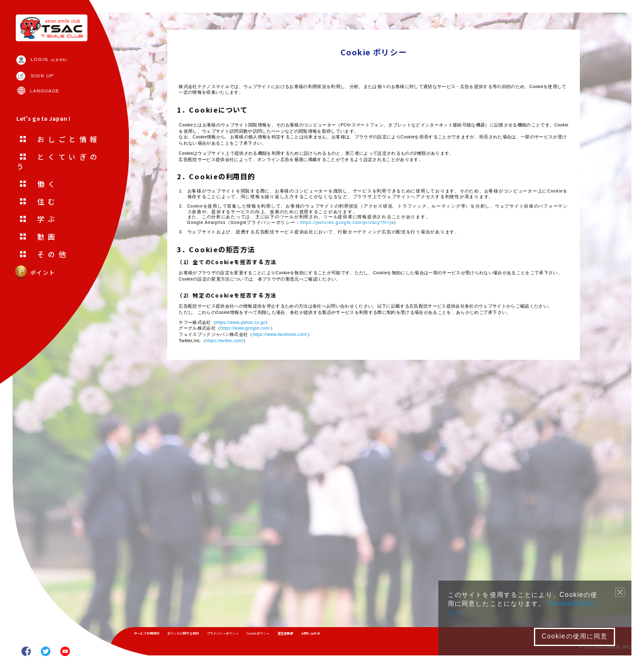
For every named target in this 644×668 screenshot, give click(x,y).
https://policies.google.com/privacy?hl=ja (437, 362)
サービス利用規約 (156, 636)
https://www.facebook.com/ (332, 568)
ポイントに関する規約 (214, 636)
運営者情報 (375, 636)
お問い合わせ (416, 636)
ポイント (44, 322)
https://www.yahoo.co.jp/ (276, 550)
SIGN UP (56, 95)
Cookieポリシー (332, 636)
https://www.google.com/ (282, 559)
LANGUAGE (60, 118)
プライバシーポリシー (277, 636)
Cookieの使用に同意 (575, 636)
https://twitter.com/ (255, 578)
